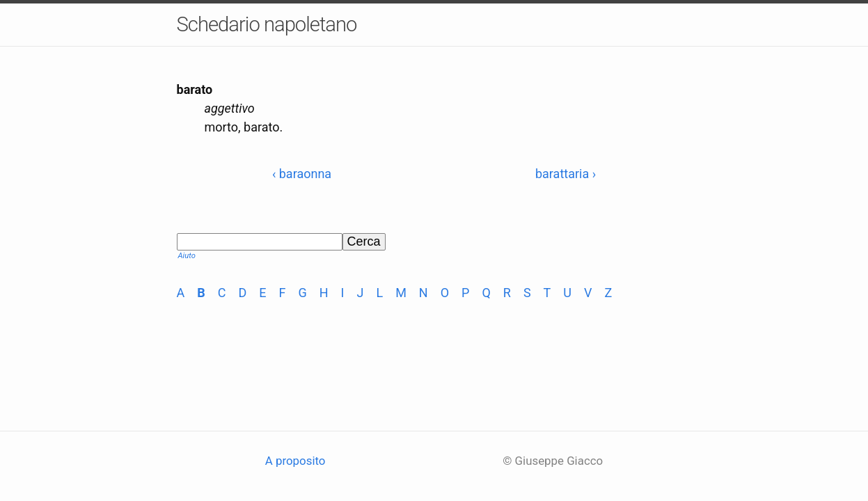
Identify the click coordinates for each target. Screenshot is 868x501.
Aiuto (187, 256)
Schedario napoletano (267, 24)
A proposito (295, 461)
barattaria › (566, 174)
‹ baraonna (302, 174)
